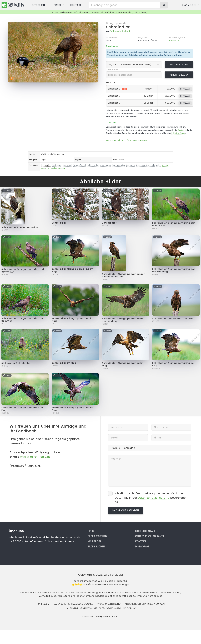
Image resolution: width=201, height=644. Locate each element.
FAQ (121, 140)
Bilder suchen (96, 547)
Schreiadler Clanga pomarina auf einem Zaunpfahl (123, 275)
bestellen (185, 89)
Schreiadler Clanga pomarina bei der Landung (174, 270)
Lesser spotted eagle (146, 165)
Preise (91, 531)
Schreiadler (118, 27)
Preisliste (182, 130)
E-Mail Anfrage (178, 133)
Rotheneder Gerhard (120, 31)
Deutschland (119, 160)
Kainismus (131, 165)
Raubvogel (67, 165)
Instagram (142, 547)
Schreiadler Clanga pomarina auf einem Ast (174, 224)
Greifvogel (57, 165)
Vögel (43, 160)
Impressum (44, 604)
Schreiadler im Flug (64, 363)
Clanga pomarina (117, 23)
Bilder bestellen (97, 536)
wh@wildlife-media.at (35, 457)
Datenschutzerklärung (154, 498)
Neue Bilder (94, 541)
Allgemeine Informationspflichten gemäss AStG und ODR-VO (101, 608)
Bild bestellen (179, 65)
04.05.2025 (174, 40)
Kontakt (111, 140)
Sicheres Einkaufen (137, 140)
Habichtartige (93, 165)
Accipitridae (106, 165)
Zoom (91, 25)
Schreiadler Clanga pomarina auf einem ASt (23, 271)
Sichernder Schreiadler (16, 363)
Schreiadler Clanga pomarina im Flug (73, 270)
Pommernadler (119, 165)
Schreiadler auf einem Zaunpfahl (173, 319)
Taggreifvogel (79, 165)
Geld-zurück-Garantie (150, 536)
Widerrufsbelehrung (109, 604)
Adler (159, 165)
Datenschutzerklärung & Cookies (73, 604)
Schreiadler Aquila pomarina (20, 227)
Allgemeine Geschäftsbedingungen (145, 604)
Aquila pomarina (58, 168)
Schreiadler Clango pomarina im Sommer (22, 320)
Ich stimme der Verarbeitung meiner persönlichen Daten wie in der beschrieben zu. (151, 498)
